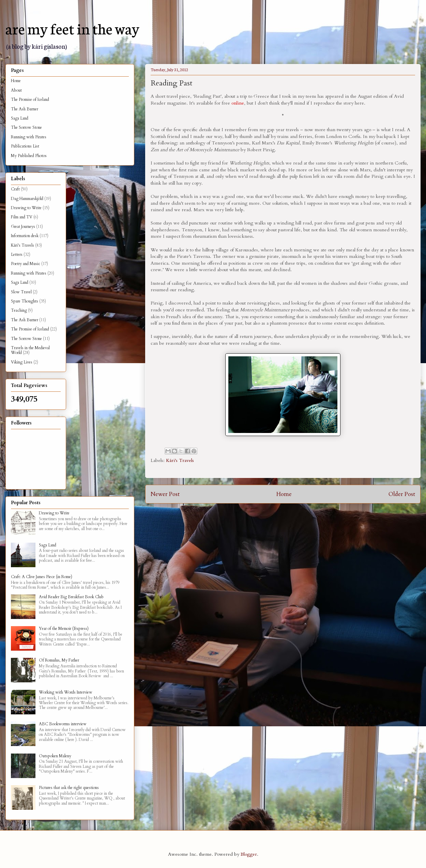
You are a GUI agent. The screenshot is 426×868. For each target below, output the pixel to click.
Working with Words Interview (66, 692)
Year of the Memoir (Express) (64, 629)
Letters (17, 254)
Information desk (25, 236)
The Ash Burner (25, 109)
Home (284, 494)
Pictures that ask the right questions (69, 788)
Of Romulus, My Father (59, 660)
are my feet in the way (72, 28)
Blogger (249, 854)
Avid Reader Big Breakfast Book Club (71, 597)
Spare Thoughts (25, 301)
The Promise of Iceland (30, 99)
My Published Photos (29, 156)
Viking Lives (22, 362)
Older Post (402, 494)
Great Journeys (23, 227)
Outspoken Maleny (55, 756)
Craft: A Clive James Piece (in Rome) (42, 577)
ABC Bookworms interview (63, 724)
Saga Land (20, 118)
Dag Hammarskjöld (27, 199)
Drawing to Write (26, 208)
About (16, 90)
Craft (15, 189)
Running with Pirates (29, 137)
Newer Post (165, 494)
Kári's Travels (180, 460)
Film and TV (22, 217)
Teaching (19, 310)
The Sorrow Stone (26, 127)
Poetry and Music (26, 264)
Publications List (25, 146)
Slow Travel (21, 292)
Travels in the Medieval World (30, 350)
